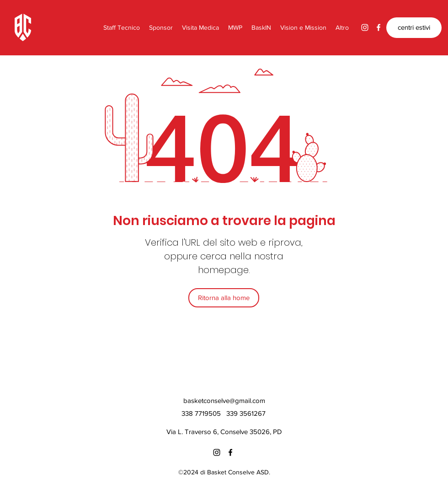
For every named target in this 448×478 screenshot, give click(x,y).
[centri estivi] (414, 28)
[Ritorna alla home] (224, 298)
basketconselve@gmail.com (224, 400)
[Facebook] (379, 27)
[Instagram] (365, 27)
